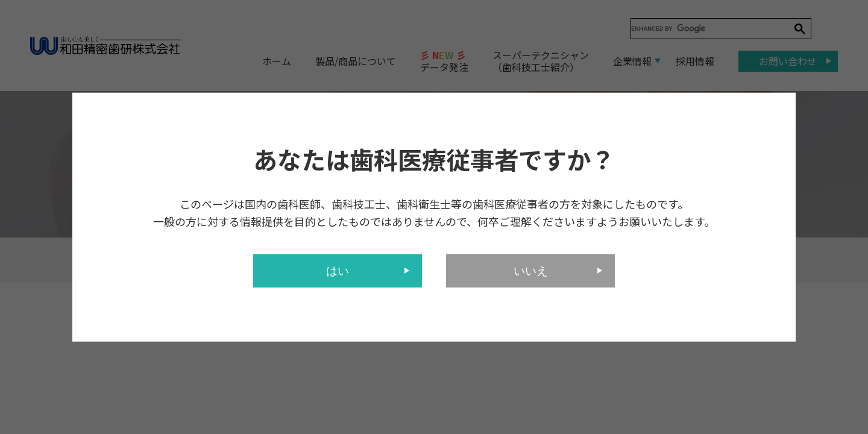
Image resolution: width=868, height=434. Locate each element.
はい (338, 270)
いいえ (531, 270)
